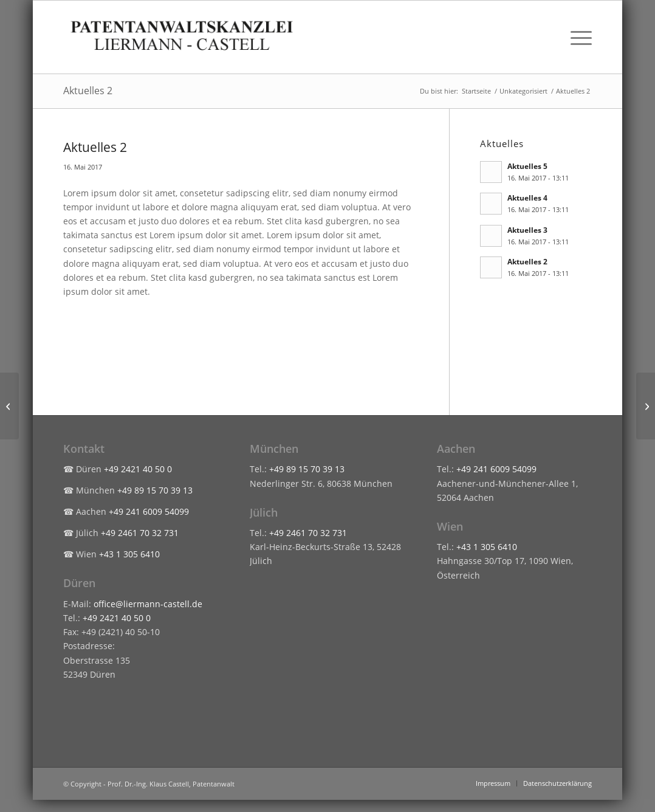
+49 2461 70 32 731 (140, 533)
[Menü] (577, 37)
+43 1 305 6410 (129, 554)
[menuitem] (577, 37)
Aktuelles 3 (527, 230)
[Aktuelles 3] (646, 406)
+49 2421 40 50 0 (138, 469)
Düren (79, 583)
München (274, 449)
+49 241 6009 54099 (149, 511)
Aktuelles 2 (88, 91)
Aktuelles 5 (527, 166)
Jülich (264, 512)
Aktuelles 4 (527, 198)
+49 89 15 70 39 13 (155, 490)
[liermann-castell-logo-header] (183, 37)
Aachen (456, 449)
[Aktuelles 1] (9, 406)
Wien (450, 526)
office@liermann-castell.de (148, 604)
